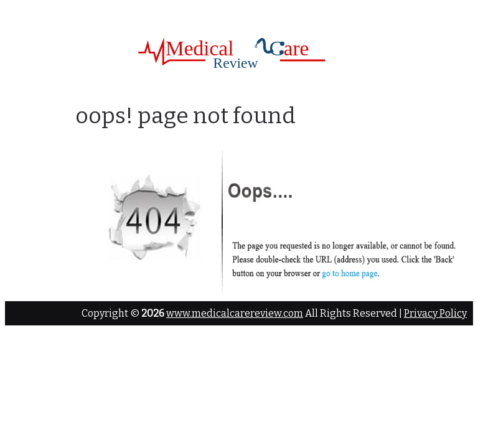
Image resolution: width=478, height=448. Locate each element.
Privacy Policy (435, 313)
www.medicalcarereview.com (235, 313)
